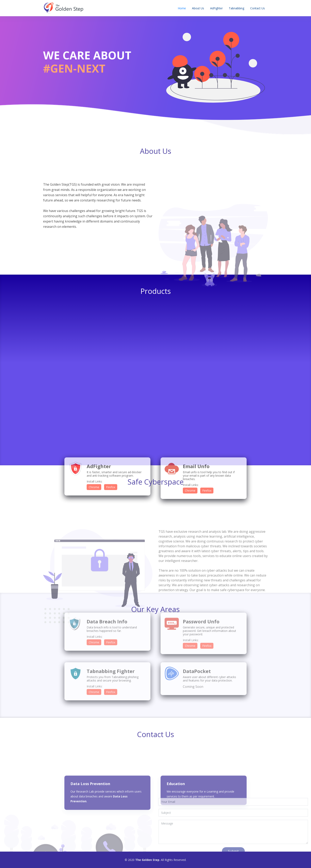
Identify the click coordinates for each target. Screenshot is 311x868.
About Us (198, 8)
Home (182, 8)
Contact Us (258, 8)
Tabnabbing (236, 8)
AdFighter (216, 8)
